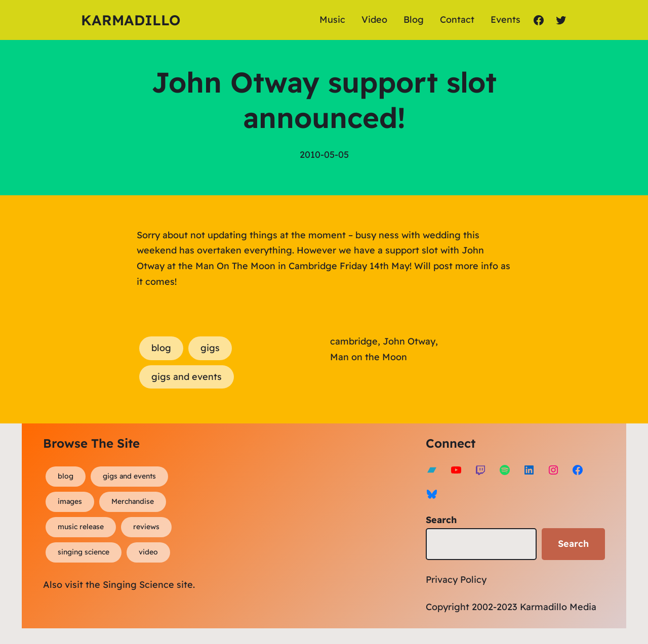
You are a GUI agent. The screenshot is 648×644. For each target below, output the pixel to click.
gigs (210, 348)
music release (81, 527)
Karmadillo (131, 20)
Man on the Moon (369, 357)
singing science (84, 552)
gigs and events (187, 377)
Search (441, 520)
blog (161, 348)
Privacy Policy (456, 579)
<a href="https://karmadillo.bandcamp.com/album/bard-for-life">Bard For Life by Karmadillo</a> (323, 524)
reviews (146, 527)
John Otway (409, 341)
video (148, 552)
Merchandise (133, 501)
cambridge (354, 341)
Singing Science (138, 585)
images (70, 501)
